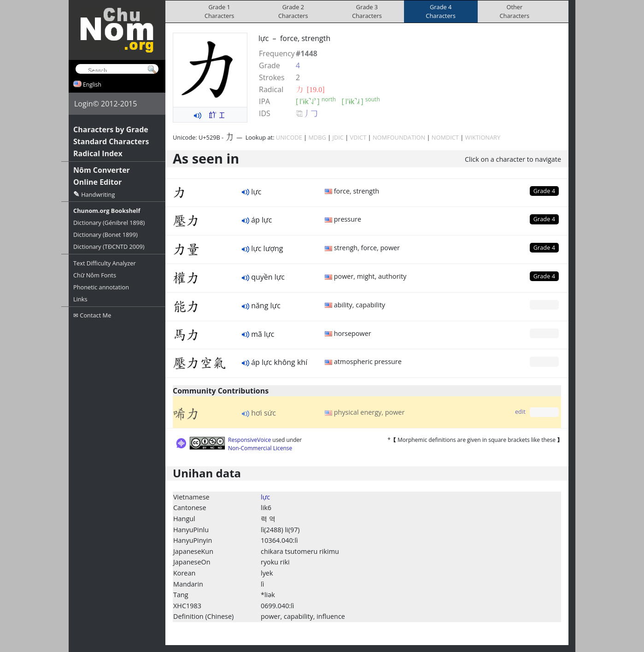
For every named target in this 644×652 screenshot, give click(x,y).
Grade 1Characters (220, 11)
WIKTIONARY (483, 137)
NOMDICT (445, 137)
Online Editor (97, 182)
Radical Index (98, 153)
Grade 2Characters (293, 11)
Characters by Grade (111, 129)
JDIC (338, 137)
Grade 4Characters (441, 11)
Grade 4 (544, 191)
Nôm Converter (102, 170)
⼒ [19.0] (310, 89)
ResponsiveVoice (249, 440)
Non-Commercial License (260, 448)
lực (265, 497)
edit (520, 411)
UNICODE (289, 137)
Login (84, 104)
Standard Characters (111, 141)
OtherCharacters (515, 11)
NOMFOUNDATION (399, 137)
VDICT (358, 137)
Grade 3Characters (367, 11)
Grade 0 (544, 305)
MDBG (317, 137)
